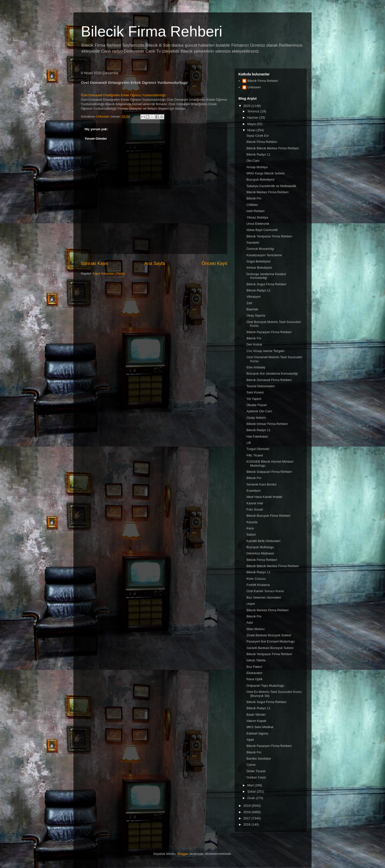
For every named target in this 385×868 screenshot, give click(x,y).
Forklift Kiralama (258, 585)
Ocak (252, 798)
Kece (250, 528)
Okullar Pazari (257, 405)
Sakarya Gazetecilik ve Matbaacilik (271, 186)
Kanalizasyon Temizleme (264, 255)
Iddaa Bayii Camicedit (262, 230)
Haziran (253, 117)
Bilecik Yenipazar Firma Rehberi (269, 236)
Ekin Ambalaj (256, 367)
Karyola (252, 522)
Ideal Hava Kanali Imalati (264, 497)
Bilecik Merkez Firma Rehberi (267, 192)
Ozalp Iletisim (256, 418)
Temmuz (254, 111)
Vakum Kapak (256, 721)
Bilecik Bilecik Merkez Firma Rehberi (273, 148)
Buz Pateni (254, 667)
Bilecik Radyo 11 (258, 154)
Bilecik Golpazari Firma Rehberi (269, 472)
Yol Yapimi (254, 399)
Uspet (251, 604)
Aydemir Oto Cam (259, 411)
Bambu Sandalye (259, 758)
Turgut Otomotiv (258, 449)
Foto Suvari (255, 509)
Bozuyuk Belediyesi (260, 179)
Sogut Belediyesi (258, 261)
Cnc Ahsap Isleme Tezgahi (265, 351)
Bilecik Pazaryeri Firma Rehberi (269, 332)
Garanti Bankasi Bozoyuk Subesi (270, 648)
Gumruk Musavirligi (260, 249)
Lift (248, 443)
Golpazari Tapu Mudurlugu (265, 686)
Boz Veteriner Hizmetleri (264, 597)
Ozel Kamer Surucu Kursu (265, 591)
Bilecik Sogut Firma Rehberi (266, 284)
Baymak (252, 309)
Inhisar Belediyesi (259, 268)
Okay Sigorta (256, 315)
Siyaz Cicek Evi (257, 136)
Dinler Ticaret (256, 771)
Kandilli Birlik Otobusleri (263, 541)
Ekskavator (254, 673)
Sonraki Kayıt (94, 263)
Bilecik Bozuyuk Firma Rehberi (268, 516)
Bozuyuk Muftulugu (260, 547)
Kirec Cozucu (256, 579)
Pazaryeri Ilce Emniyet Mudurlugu (270, 641)
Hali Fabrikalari (257, 436)
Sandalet (253, 242)
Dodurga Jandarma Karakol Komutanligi (266, 276)
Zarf (249, 303)
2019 (247, 806)
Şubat (252, 791)
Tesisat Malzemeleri (260, 386)
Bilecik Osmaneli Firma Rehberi (269, 380)
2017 (247, 818)
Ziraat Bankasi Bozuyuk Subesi (269, 635)
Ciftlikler (252, 205)
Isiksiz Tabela (256, 660)
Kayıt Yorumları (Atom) (109, 273)
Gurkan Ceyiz (256, 777)
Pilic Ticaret (255, 455)
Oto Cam (253, 161)
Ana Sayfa (155, 263)
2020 (247, 106)
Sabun (251, 534)
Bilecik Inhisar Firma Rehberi (267, 424)
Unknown (254, 87)
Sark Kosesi (255, 392)
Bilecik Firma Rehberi (152, 31)
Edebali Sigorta (257, 733)
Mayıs (252, 124)
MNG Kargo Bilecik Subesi (265, 173)
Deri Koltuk (254, 344)
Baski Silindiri (256, 715)
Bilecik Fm (254, 198)
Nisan (252, 130)
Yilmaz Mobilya (257, 217)
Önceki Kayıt (214, 263)
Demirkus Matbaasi (260, 553)
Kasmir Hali (255, 503)
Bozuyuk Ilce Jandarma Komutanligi (272, 373)
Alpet (250, 740)
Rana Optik (254, 679)
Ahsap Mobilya (257, 167)
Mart (251, 785)
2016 (247, 824)
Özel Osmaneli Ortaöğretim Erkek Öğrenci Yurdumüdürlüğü (123, 95)
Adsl (249, 623)
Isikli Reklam (255, 211)
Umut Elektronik (258, 224)
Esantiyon (253, 491)
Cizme (251, 765)
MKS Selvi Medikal (260, 727)
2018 (247, 812)
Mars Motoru (255, 629)
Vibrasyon (254, 297)
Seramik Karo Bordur (261, 484)
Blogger (183, 854)
